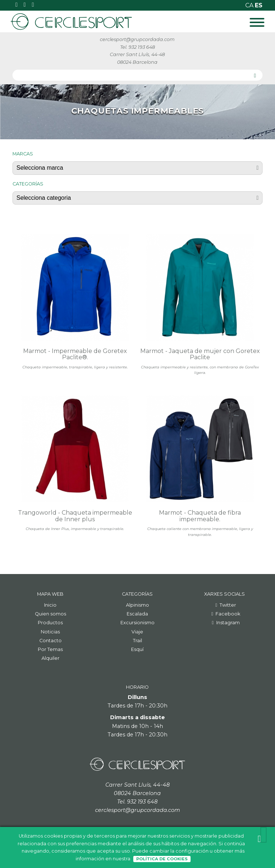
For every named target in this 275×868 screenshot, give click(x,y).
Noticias (50, 632)
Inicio (50, 605)
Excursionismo (137, 623)
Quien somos (50, 614)
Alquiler (50, 658)
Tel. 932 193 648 (137, 47)
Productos (50, 623)
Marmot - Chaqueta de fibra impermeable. (200, 516)
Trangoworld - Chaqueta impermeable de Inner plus (75, 516)
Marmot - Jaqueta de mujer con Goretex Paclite (200, 354)
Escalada (137, 614)
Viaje (137, 632)
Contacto (50, 641)
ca (250, 5)
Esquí (137, 649)
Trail (137, 641)
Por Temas (50, 649)
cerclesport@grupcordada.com (137, 39)
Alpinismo (137, 605)
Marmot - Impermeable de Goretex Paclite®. (75, 354)
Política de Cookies (162, 859)
